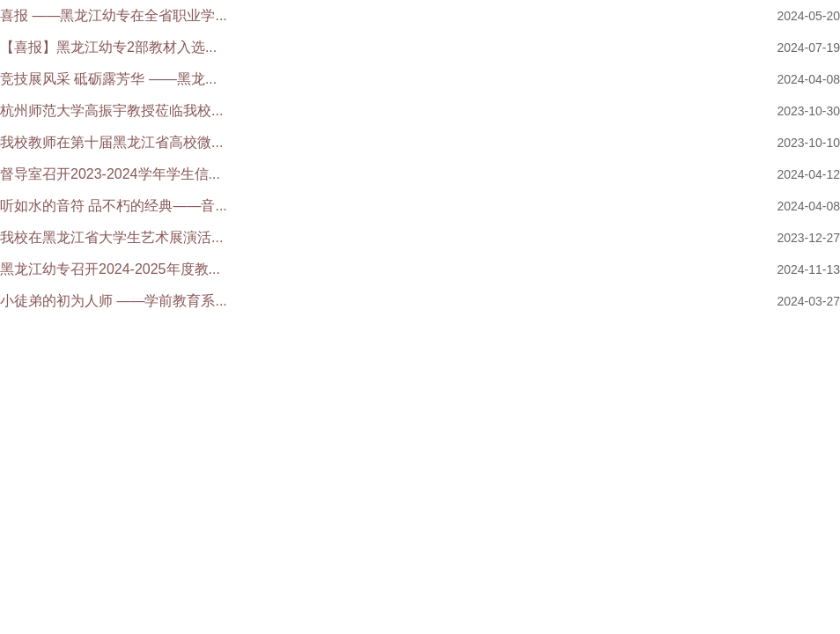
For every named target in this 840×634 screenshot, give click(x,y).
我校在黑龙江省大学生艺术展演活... (111, 237)
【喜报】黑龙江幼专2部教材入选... (108, 47)
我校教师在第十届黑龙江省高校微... (111, 142)
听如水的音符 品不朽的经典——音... (114, 206)
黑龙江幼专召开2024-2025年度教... (110, 269)
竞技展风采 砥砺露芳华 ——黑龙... (108, 79)
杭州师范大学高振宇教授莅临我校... (111, 111)
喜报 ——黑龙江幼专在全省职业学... (114, 15)
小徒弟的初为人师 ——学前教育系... (114, 301)
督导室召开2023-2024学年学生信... (110, 174)
